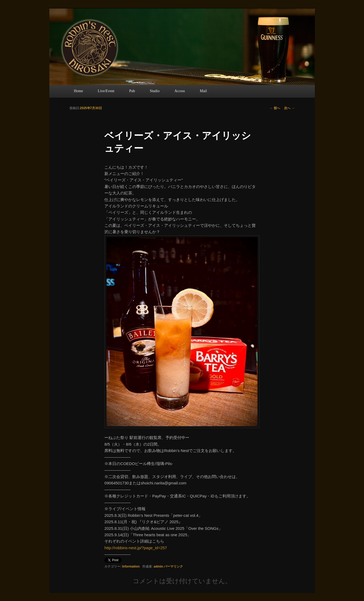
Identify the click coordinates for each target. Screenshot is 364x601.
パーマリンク (173, 566)
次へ (289, 108)
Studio (155, 91)
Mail (203, 91)
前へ (275, 108)
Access (180, 91)
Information (131, 566)
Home (78, 91)
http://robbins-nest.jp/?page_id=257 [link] (136, 548)
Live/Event (106, 91)
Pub (132, 91)
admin (158, 566)
